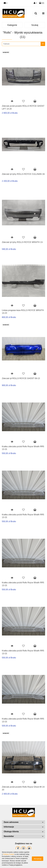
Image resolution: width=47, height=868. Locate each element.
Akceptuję (38, 859)
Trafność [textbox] (6, 44)
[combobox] (23, 44)
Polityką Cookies (9, 854)
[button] (42, 3)
